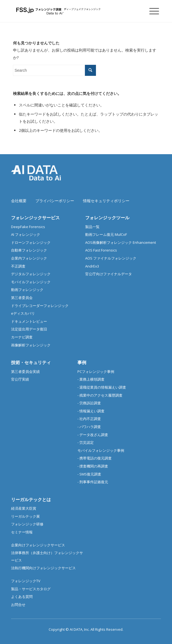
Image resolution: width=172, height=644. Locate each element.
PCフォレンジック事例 (96, 372)
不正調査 (18, 266)
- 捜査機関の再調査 (93, 466)
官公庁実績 (20, 379)
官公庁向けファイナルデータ (109, 274)
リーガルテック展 (25, 516)
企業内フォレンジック (29, 258)
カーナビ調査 (22, 337)
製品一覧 (92, 227)
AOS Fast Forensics (101, 250)
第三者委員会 (22, 298)
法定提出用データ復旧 (29, 329)
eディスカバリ (23, 313)
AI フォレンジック (26, 234)
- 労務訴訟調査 (89, 403)
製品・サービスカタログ (31, 589)
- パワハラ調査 (89, 427)
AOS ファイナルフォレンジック (111, 258)
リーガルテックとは (31, 499)
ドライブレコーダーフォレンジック (40, 306)
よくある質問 (22, 597)
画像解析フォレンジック (31, 345)
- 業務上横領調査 (91, 379)
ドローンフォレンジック (31, 242)
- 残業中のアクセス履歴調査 (100, 395)
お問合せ (18, 605)
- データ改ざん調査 (93, 435)
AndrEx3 (92, 266)
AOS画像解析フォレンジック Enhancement (121, 242)
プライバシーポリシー (55, 201)
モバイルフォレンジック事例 (101, 450)
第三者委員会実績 (25, 372)
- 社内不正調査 (89, 419)
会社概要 (19, 201)
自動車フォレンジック (29, 250)
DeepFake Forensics (28, 227)
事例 (82, 362)
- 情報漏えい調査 (91, 411)
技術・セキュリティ (31, 362)
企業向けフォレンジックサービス (38, 545)
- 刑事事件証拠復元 (93, 482)
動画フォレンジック (27, 290)
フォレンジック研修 (27, 524)
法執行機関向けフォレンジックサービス (43, 568)
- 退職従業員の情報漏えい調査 (102, 387)
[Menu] (151, 11)
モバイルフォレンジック (31, 282)
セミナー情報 (22, 532)
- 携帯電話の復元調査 (95, 458)
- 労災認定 (86, 442)
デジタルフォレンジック (31, 274)
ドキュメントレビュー (29, 321)
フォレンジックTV (26, 581)
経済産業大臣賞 (24, 508)
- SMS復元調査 (89, 474)
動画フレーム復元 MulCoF (106, 234)
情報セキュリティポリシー (106, 201)
